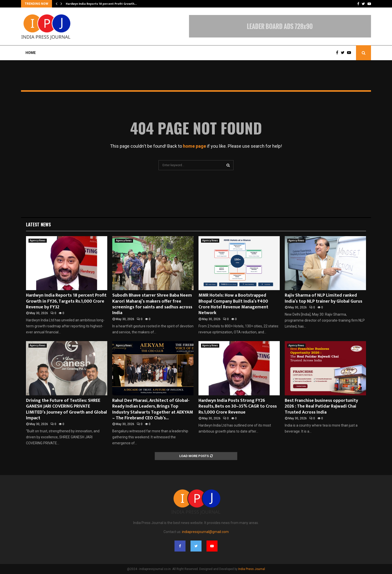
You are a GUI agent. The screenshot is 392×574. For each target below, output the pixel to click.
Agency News (38, 241)
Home (31, 53)
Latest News (38, 224)
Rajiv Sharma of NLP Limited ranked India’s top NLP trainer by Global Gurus (323, 298)
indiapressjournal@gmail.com (205, 532)
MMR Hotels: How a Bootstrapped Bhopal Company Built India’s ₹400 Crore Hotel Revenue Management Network (233, 304)
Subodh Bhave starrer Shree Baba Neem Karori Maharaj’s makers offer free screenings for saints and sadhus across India (152, 304)
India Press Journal (252, 569)
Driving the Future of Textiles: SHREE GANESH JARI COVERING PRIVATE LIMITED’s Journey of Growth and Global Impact (66, 409)
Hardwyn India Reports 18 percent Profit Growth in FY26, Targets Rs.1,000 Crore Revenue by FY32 (66, 301)
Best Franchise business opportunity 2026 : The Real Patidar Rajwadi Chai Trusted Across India (321, 406)
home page (194, 146)
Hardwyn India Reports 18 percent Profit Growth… (101, 4)
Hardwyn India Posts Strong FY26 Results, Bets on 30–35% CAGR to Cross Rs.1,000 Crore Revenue (238, 406)
